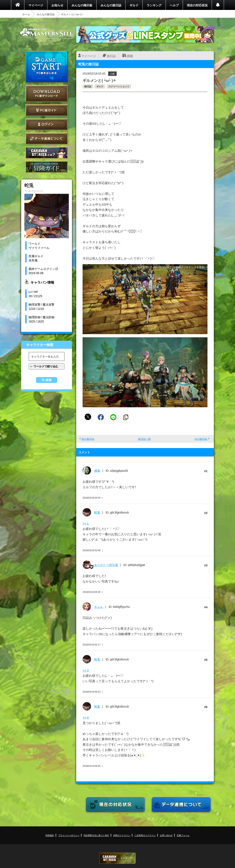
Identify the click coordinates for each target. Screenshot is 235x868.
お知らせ (57, 5)
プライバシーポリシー (69, 835)
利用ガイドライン (122, 835)
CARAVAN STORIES (117, 858)
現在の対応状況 (197, 5)
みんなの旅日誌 (111, 5)
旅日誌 (111, 56)
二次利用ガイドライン (145, 835)
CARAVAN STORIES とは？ (47, 153)
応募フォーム (183, 835)
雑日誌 (88, 86)
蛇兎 (97, 512)
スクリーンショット (119, 86)
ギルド (134, 5)
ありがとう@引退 (106, 565)
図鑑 (130, 56)
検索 (48, 380)
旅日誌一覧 (144, 439)
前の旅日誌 (88, 439)
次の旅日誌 (201, 439)
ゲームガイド (47, 167)
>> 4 (86, 717)
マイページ (36, 5)
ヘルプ (174, 5)
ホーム (26, 14)
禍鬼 (97, 470)
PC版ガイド (47, 110)
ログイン (47, 124)
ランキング (154, 5)
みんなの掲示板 (82, 5)
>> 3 (86, 670)
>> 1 (86, 523)
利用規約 (50, 835)
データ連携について (47, 139)
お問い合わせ (166, 835)
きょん (99, 607)
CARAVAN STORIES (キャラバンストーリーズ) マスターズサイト (47, 34)
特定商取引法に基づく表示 (96, 835)
